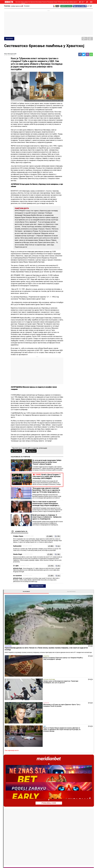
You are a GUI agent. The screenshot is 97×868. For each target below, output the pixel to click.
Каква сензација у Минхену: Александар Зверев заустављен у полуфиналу (41, 770)
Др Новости (86, 830)
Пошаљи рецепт (55, 820)
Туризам (84, 840)
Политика (7, 6)
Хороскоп (69, 616)
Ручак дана (54, 816)
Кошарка (80, 92)
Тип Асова (38, 835)
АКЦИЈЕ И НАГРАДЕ (81, 865)
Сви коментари (37, 586)
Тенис (30, 746)
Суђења (38, 814)
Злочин (38, 810)
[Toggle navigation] (91, 2)
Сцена (8, 849)
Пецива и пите (55, 818)
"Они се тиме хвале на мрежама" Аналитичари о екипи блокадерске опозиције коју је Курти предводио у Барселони (46, 504)
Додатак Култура (56, 829)
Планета (44, 2)
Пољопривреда (70, 812)
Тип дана (38, 829)
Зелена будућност (71, 836)
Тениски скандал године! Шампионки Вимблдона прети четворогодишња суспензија (42, 786)
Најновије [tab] (72, 59)
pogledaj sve (79, 180)
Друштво (28, 2)
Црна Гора (76, 2)
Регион (83, 812)
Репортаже (50, 2)
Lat (88, 6)
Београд (62, 2)
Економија (39, 2)
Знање (68, 834)
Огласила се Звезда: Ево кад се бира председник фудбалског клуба (64, 794)
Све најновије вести (73, 128)
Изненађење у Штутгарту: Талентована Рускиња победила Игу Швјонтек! (41, 794)
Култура (67, 2)
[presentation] (66, 384)
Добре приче (9, 812)
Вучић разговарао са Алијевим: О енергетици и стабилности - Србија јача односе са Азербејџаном (47, 517)
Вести (23, 2)
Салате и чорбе (55, 812)
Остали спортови (81, 101)
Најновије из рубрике (21, 457)
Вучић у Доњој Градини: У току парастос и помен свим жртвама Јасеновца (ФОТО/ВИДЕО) (46, 476)
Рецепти (53, 807)
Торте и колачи (55, 810)
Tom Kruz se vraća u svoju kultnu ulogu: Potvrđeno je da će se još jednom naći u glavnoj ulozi (84, 280)
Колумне (27, 6)
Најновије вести (9, 857)
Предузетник (70, 814)
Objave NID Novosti (73, 867)
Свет (79, 118)
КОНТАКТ (52, 865)
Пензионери (24, 814)
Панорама (69, 79)
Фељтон (23, 812)
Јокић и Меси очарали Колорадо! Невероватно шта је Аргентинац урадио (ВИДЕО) (64, 770)
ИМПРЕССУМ (60, 865)
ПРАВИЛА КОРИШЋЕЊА (59, 867)
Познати (80, 110)
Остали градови (71, 689)
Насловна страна (73, 366)
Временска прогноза (75, 649)
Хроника (33, 2)
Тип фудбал (39, 827)
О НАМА (45, 865)
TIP (58, 2)
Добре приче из (17, 6)
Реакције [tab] (86, 462)
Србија (71, 2)
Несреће (38, 816)
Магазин (79, 247)
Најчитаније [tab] (86, 59)
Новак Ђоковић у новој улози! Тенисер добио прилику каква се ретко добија (42, 778)
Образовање (24, 816)
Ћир (91, 6)
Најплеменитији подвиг (10, 830)
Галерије (9, 853)
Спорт (55, 2)
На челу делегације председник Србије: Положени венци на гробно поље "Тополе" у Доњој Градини (47, 462)
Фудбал (54, 746)
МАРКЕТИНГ (69, 865)
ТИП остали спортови (39, 832)
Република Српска (9, 844)
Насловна (18, 2)
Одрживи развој (69, 825)
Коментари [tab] (72, 462)
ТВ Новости (54, 831)
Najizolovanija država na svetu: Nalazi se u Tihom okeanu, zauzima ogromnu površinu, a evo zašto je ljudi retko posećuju (78, 271)
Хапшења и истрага (41, 812)
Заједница (69, 832)
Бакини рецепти (55, 814)
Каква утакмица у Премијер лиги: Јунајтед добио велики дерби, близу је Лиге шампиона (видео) (64, 786)
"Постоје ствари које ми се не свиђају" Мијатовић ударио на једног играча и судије (64, 778)
